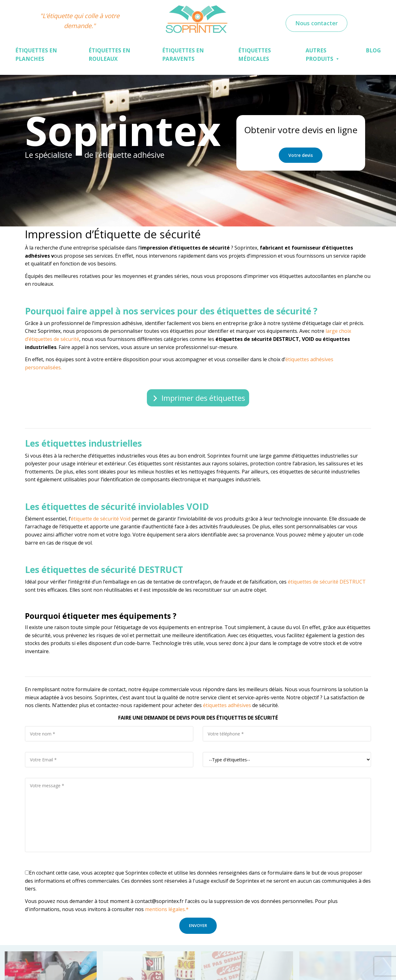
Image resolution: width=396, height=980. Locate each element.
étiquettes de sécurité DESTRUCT (327, 582)
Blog (373, 50)
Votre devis (301, 155)
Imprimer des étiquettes (203, 398)
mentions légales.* (167, 909)
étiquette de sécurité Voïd (101, 519)
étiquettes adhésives (226, 705)
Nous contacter (316, 23)
